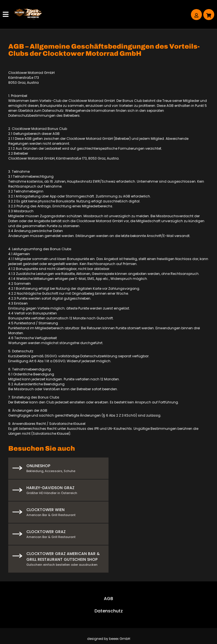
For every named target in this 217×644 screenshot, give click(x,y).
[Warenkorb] (209, 15)
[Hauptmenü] (6, 14)
